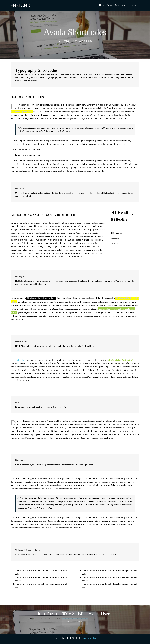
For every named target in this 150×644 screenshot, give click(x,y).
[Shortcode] (75, 29)
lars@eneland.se (89, 638)
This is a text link (18, 360)
